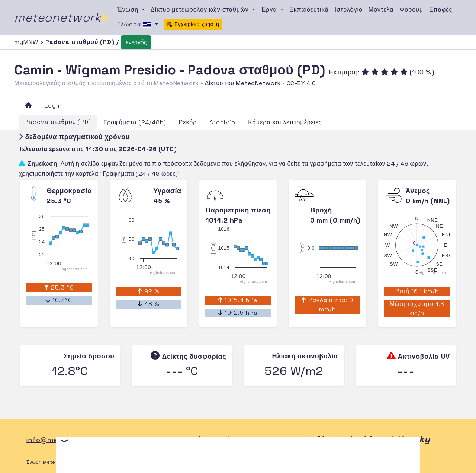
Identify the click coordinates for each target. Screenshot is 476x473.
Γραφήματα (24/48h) (135, 122)
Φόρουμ (412, 9)
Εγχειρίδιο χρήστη (193, 24)
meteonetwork (61, 17)
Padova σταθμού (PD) (58, 122)
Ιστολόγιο (349, 9)
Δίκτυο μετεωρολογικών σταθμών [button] (201, 9)
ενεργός (136, 42)
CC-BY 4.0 (301, 83)
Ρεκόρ (188, 122)
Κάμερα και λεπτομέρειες (285, 122)
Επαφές (441, 9)
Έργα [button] (270, 9)
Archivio (222, 122)
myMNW (27, 42)
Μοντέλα (381, 9)
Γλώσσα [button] (135, 25)
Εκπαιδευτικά (309, 9)
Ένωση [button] (129, 9)
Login (53, 106)
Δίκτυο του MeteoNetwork (243, 83)
